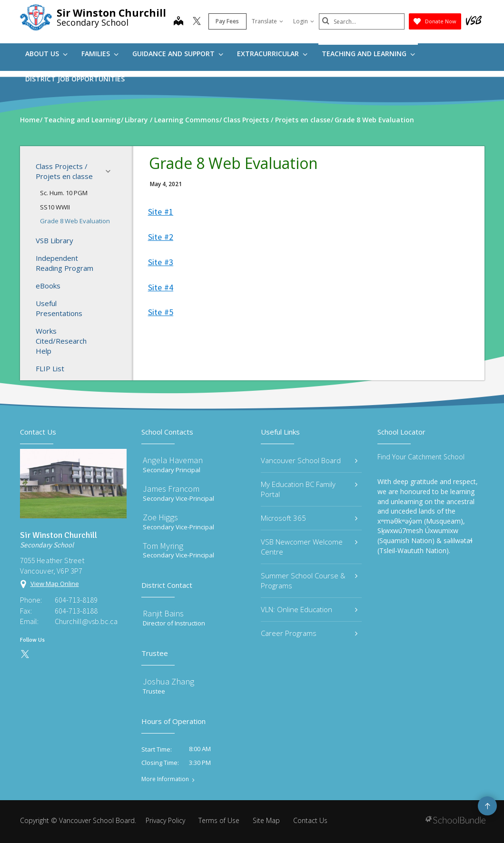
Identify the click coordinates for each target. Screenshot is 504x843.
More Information (165, 779)
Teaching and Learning (368, 54)
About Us (46, 54)
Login (304, 21)
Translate (267, 21)
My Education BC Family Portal (309, 489)
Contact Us (310, 820)
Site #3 (161, 262)
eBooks (48, 286)
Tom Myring (163, 546)
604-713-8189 (76, 600)
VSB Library (54, 240)
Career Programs (309, 633)
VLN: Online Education (309, 609)
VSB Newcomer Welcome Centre (309, 547)
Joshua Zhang (168, 681)
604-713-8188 (76, 611)
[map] (178, 22)
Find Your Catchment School (421, 457)
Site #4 (161, 287)
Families (100, 54)
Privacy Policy (165, 820)
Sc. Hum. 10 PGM (64, 193)
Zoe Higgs (160, 517)
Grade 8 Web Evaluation (75, 221)
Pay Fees (227, 21)
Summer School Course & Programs (309, 580)
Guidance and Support (178, 54)
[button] (111, 171)
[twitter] (197, 22)
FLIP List (50, 368)
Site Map (266, 820)
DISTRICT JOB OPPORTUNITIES (75, 79)
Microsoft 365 (309, 518)
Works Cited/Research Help (61, 341)
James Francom (171, 489)
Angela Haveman (173, 460)
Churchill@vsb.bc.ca (86, 621)
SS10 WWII (55, 207)
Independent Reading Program (64, 263)
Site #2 (161, 237)
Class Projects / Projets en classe (76, 171)
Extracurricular (272, 54)
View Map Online (55, 584)
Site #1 (161, 212)
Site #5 (161, 312)
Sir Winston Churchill (111, 13)
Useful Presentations (59, 308)
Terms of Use (219, 820)
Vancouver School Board (309, 460)
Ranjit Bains (163, 613)
